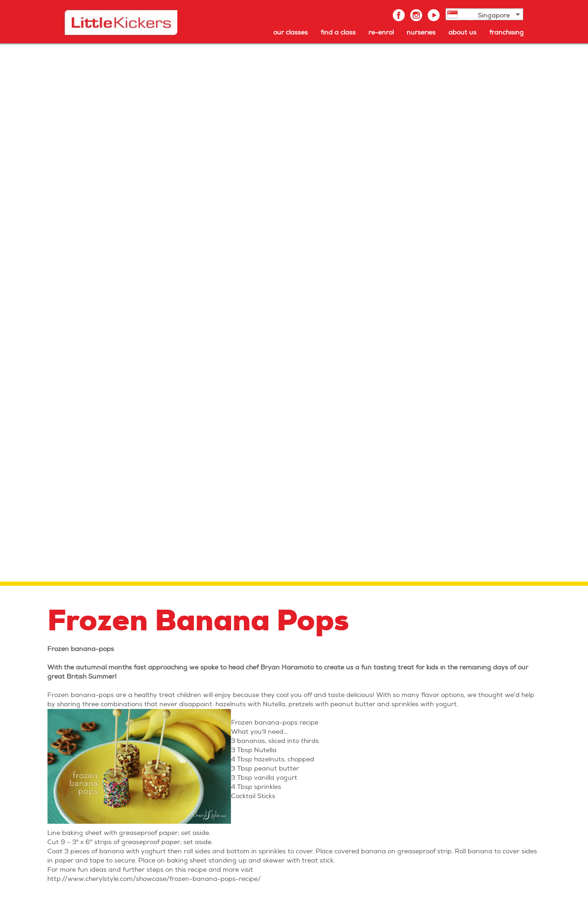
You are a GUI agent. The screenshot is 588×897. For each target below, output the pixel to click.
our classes (291, 32)
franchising (506, 32)
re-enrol (381, 32)
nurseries (421, 32)
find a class (338, 32)
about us (462, 32)
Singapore (494, 15)
